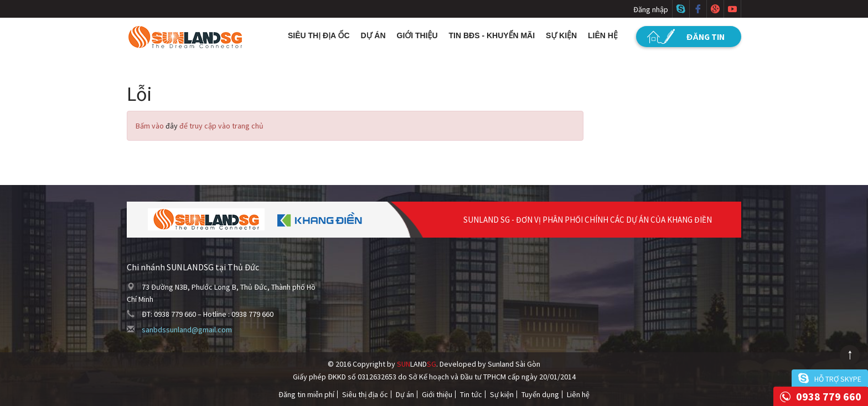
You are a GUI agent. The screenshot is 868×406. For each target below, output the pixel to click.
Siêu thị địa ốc (319, 35)
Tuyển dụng (540, 394)
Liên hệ (603, 35)
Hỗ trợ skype (838, 379)
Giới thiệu (417, 35)
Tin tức (471, 394)
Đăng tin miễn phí (306, 394)
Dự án (373, 35)
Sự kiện (561, 35)
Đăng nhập (651, 9)
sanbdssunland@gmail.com (187, 330)
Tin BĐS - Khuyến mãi (492, 35)
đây (172, 126)
